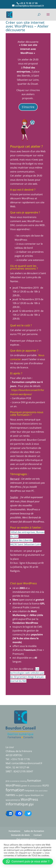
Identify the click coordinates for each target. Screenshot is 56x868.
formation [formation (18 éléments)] (15, 790)
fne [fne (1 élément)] (17, 795)
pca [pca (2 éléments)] (7, 781)
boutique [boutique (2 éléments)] (35, 795)
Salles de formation (34, 831)
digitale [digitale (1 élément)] (27, 795)
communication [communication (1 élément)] (36, 786)
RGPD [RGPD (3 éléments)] (46, 786)
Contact (38, 835)
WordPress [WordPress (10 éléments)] (29, 799)
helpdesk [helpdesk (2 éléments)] (30, 791)
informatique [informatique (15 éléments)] (17, 804)
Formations (14, 831)
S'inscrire (28, 107)
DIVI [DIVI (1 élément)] (42, 795)
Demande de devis (20, 835)
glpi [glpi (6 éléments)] (31, 804)
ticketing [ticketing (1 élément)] (23, 781)
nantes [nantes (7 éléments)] (10, 795)
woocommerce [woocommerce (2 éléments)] (13, 800)
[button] (28, 861)
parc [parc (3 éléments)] (21, 795)
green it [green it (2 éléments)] (25, 786)
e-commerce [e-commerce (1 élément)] (15, 781)
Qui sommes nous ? (26, 839)
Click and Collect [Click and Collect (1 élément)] (41, 791)
